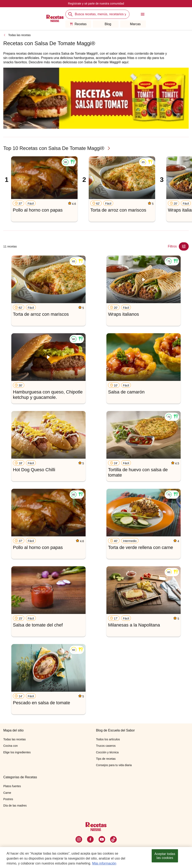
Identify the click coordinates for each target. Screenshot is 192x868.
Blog (105, 24)
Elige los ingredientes (17, 752)
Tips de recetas (106, 759)
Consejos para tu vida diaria (114, 765)
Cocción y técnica (107, 752)
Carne (7, 793)
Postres (8, 799)
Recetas (78, 24)
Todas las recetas (19, 35)
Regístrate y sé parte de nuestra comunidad (96, 4)
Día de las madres (15, 806)
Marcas (133, 24)
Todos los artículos (108, 739)
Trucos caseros (106, 746)
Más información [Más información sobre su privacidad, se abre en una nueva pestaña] (104, 864)
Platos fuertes (12, 786)
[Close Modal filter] (184, 246)
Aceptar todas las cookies (165, 856)
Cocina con (10, 746)
